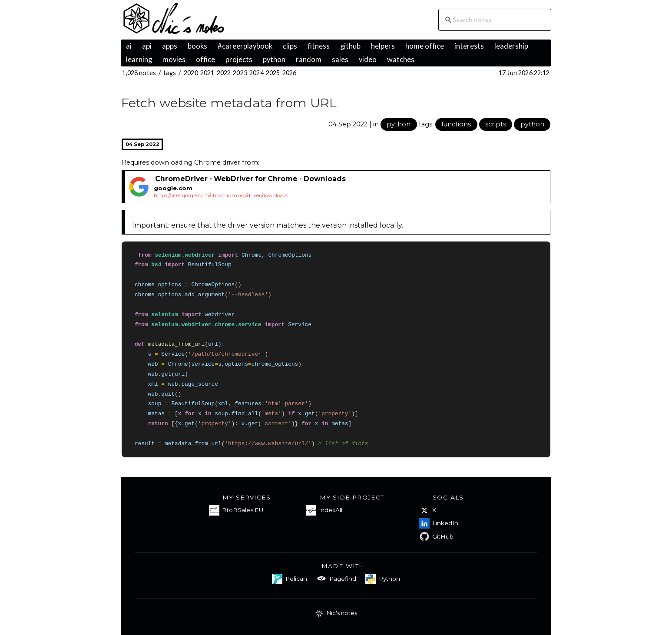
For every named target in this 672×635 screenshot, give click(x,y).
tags (170, 73)
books (197, 46)
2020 (191, 73)
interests (469, 46)
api (147, 46)
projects (239, 60)
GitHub (436, 536)
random (309, 60)
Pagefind (336, 579)
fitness (319, 46)
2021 (207, 73)
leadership (511, 46)
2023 (240, 73)
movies (174, 60)
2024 (257, 73)
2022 (224, 73)
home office (425, 46)
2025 (273, 73)
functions (456, 124)
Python (382, 579)
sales (340, 60)
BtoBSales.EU (236, 510)
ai (129, 46)
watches (401, 60)
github (350, 46)
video (368, 60)
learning (139, 60)
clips (290, 46)
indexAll (324, 510)
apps (170, 46)
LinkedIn (439, 523)
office (205, 60)
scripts (496, 124)
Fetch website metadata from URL (229, 103)
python (274, 60)
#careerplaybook (245, 46)
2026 (290, 73)
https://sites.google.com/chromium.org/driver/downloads (221, 195)
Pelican (289, 579)
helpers (383, 46)
